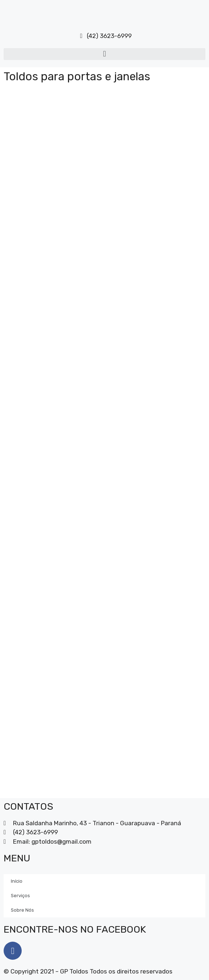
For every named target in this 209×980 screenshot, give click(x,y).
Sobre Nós (22, 910)
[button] (104, 54)
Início (17, 881)
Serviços (20, 896)
